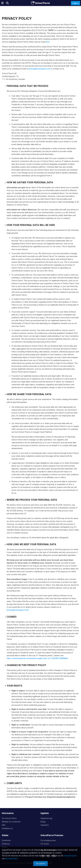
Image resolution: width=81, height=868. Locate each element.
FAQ (4, 825)
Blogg (43, 822)
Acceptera (41, 864)
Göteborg (6, 844)
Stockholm (6, 840)
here (48, 42)
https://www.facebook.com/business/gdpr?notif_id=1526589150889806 (37, 658)
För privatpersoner (48, 840)
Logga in (75, 3)
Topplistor (45, 825)
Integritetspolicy (70, 856)
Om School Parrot (9, 818)
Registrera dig (46, 818)
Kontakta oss (7, 828)
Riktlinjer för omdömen (11, 822)
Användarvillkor (12, 859)
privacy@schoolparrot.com (40, 69)
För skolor (45, 844)
